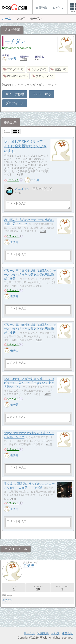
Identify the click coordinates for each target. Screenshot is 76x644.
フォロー (14, 588)
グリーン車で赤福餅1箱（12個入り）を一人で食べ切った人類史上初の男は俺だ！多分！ (30, 275)
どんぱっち (22, 189)
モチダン (15, 41)
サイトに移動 (15, 94)
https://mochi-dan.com (17, 48)
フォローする (42, 94)
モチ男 (9, 59)
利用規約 (43, 633)
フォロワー (38, 588)
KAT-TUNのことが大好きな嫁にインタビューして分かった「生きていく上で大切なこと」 (29, 383)
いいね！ (13, 180)
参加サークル (62, 588)
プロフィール (15, 103)
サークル (29, 633)
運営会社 (67, 633)
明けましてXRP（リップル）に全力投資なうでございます (25, 146)
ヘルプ (55, 633)
